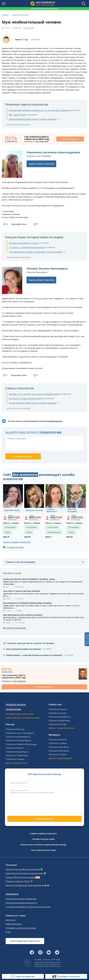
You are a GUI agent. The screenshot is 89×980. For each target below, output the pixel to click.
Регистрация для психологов (25, 941)
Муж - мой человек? (18, 115)
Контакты (10, 920)
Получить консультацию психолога (44, 8)
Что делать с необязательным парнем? (26, 247)
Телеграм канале (54, 421)
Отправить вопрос (44, 819)
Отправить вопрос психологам (21, 928)
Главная (5, 15)
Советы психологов (20, 15)
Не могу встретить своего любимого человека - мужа (29, 579)
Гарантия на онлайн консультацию (23, 869)
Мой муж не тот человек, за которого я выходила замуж (34, 394)
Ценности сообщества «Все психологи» (25, 885)
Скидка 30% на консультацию (20, 877)
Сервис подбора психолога (43, 833)
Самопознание (54, 532)
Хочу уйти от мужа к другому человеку (22, 591)
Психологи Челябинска (17, 755)
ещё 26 (27, 537)
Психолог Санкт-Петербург (39, 156)
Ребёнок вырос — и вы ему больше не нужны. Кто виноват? (34, 655)
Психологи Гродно (58, 754)
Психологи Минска (58, 740)
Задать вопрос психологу (41, 164)
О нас (8, 932)
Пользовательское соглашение (21, 899)
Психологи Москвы (15, 729)
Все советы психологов (15, 628)
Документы (12, 894)
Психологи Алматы (58, 709)
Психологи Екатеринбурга (18, 740)
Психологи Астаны (58, 713)
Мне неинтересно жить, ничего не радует (23, 615)
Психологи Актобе (58, 724)
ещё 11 (48, 537)
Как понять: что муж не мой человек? (25, 398)
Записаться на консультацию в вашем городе (43, 845)
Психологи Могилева (59, 751)
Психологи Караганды (59, 721)
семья (60, 75)
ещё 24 (6, 537)
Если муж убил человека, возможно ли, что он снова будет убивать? (39, 110)
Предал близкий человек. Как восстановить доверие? (33, 119)
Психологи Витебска (59, 747)
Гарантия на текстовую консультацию (24, 873)
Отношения (29, 28)
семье (40, 298)
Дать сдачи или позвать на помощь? (24, 649)
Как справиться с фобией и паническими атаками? (27, 603)
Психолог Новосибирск (37, 272)
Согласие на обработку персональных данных (28, 907)
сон (50, 60)
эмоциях (43, 81)
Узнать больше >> (70, 139)
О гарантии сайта (15, 547)
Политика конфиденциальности (21, 903)
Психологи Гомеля (58, 743)
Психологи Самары (15, 759)
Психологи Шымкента (59, 717)
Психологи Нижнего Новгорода (21, 744)
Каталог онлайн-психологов (17, 542)
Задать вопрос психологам (18, 124)
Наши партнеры (13, 924)
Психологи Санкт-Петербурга (20, 733)
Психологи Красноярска (17, 752)
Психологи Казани (15, 748)
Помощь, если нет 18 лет (18, 881)
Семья (8, 532)
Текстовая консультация (43, 850)
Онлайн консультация (43, 839)
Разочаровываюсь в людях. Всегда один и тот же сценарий (35, 252)
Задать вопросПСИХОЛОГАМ (87, 639)
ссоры (77, 72)
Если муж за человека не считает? (24, 243)
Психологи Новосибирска (18, 737)
